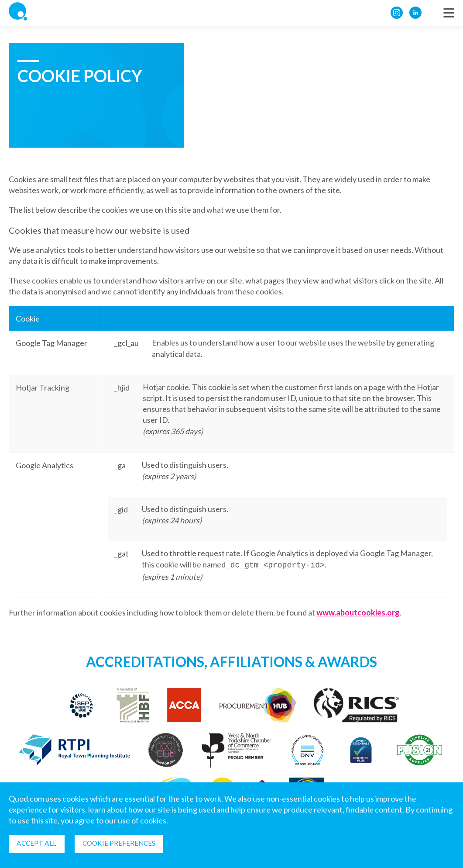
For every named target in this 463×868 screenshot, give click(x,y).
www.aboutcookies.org (358, 612)
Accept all (38, 843)
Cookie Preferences (123, 843)
